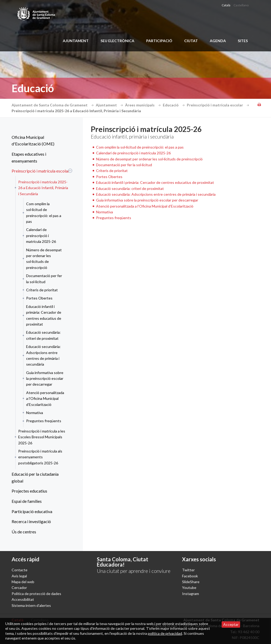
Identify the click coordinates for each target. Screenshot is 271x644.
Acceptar (231, 624)
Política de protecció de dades (36, 594)
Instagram (191, 594)
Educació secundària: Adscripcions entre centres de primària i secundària (43, 355)
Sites (243, 41)
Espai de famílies (27, 501)
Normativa (35, 413)
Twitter (188, 570)
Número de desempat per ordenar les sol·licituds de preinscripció (44, 259)
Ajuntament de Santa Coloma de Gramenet (53, 105)
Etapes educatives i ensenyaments (29, 157)
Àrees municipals (144, 105)
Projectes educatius (29, 491)
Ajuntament (76, 41)
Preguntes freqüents (44, 421)
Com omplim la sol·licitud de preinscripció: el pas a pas (44, 213)
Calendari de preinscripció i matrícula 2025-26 (41, 235)
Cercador (19, 588)
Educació (174, 105)
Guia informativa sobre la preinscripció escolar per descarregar (45, 378)
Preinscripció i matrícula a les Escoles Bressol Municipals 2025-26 (42, 437)
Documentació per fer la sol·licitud (44, 279)
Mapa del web (23, 582)
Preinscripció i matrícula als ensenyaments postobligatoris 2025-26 (40, 457)
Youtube (189, 588)
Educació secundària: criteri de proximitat (43, 335)
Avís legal (19, 576)
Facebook (190, 576)
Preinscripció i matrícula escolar (219, 105)
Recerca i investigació (31, 521)
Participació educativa (32, 511)
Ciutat (191, 41)
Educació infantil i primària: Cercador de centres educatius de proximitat (44, 315)
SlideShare (191, 582)
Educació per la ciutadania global (35, 477)
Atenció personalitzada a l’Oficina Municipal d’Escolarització (45, 399)
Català (226, 5)
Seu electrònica (117, 41)
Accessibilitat (23, 599)
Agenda (218, 41)
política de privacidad (165, 633)
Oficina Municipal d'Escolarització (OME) (33, 141)
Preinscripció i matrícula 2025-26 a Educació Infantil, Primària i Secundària (43, 188)
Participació (159, 41)
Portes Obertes (39, 298)
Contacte (20, 570)
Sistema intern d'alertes (31, 605)
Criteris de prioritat (42, 290)
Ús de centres (24, 532)
